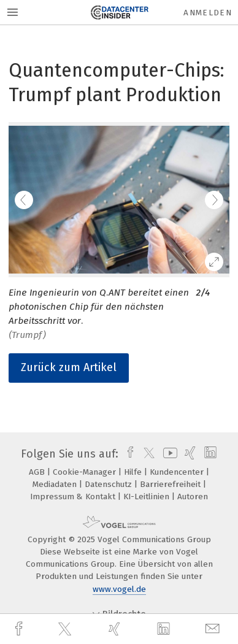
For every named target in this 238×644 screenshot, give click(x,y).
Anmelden (208, 13)
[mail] (214, 629)
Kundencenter (178, 472)
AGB (38, 472)
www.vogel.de (119, 589)
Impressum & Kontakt (74, 496)
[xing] (116, 629)
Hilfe (134, 472)
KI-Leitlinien (148, 496)
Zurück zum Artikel (69, 367)
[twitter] (66, 629)
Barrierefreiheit (171, 484)
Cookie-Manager (86, 472)
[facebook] (20, 629)
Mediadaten (56, 484)
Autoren (193, 496)
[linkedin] (165, 629)
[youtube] (168, 454)
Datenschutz (109, 484)
